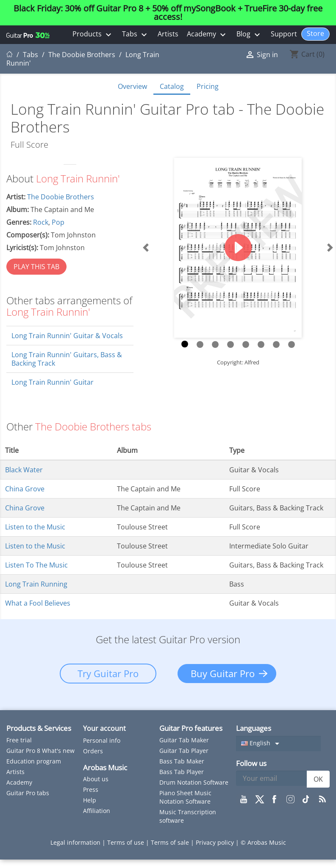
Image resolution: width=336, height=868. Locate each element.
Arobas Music (105, 767)
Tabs (136, 34)
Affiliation (97, 811)
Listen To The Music (36, 565)
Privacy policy (216, 842)
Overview (132, 86)
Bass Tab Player (182, 772)
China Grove (25, 489)
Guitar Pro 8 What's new (40, 751)
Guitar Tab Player (184, 751)
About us (96, 779)
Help (90, 800)
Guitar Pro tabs (28, 793)
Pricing (208, 86)
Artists (168, 34)
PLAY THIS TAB (36, 267)
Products (93, 34)
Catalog (172, 86)
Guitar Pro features (191, 728)
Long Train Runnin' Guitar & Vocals (67, 336)
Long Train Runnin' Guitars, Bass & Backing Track (67, 359)
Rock (41, 222)
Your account (104, 728)
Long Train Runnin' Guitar (53, 382)
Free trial (19, 740)
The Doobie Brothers (61, 197)
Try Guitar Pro (108, 673)
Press (91, 789)
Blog (249, 34)
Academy (207, 34)
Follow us (251, 763)
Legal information (76, 842)
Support (284, 34)
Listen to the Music (35, 527)
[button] (146, 248)
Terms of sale (171, 842)
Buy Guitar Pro (223, 673)
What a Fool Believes (38, 603)
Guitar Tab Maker (184, 740)
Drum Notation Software (194, 782)
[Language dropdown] (278, 744)
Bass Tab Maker (182, 761)
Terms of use (126, 842)
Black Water (24, 470)
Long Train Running (36, 584)
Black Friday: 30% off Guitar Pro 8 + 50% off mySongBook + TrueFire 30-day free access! (168, 13)
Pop (58, 222)
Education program (34, 761)
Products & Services (39, 728)
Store (315, 33)
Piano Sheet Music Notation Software (185, 797)
